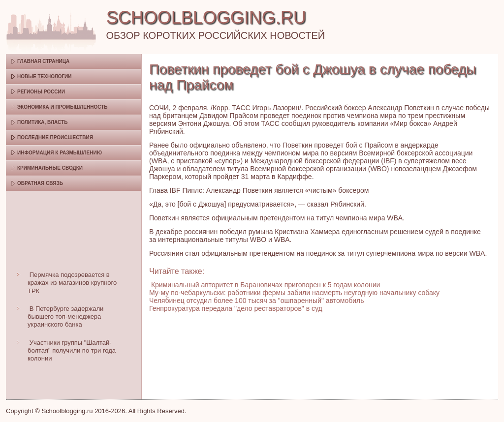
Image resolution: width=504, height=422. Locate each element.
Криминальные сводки (50, 168)
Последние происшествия (55, 137)
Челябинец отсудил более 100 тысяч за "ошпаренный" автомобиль (257, 301)
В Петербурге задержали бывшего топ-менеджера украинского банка (65, 317)
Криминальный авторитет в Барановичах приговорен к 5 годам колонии (266, 285)
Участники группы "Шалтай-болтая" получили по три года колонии (72, 351)
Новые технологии (45, 76)
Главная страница (43, 61)
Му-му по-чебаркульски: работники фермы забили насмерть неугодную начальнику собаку (294, 293)
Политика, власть (42, 122)
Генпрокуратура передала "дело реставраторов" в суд (236, 308)
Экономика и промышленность (62, 107)
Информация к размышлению (60, 153)
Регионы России (41, 92)
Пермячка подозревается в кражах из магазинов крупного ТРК (72, 283)
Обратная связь (40, 183)
